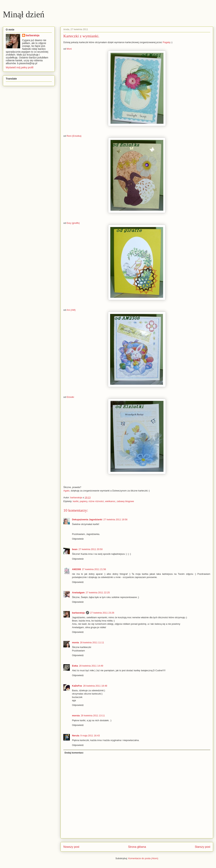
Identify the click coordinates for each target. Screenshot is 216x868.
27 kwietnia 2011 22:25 (98, 593)
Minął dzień (24, 14)
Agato (66, 491)
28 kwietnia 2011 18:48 (95, 686)
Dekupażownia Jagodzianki (87, 519)
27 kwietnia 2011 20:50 (91, 549)
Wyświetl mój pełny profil (20, 67)
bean (75, 549)
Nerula (76, 736)
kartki (76, 501)
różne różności (96, 501)
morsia (76, 716)
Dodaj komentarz (74, 753)
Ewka (75, 666)
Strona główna (137, 847)
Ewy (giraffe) (73, 223)
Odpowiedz (78, 539)
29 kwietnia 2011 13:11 (93, 716)
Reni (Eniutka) (74, 136)
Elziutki (70, 397)
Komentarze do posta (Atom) (143, 858)
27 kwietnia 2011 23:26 (102, 613)
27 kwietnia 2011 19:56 (115, 519)
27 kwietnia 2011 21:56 (94, 569)
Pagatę (166, 42)
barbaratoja (78, 613)
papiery (84, 501)
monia (75, 642)
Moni (69, 49)
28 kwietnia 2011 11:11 (92, 642)
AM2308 (76, 569)
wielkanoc (110, 501)
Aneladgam (78, 593)
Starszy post (202, 847)
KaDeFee (77, 686)
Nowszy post (71, 847)
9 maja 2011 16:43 (90, 736)
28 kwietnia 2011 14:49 (91, 666)
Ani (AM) (71, 310)
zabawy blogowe (125, 501)
